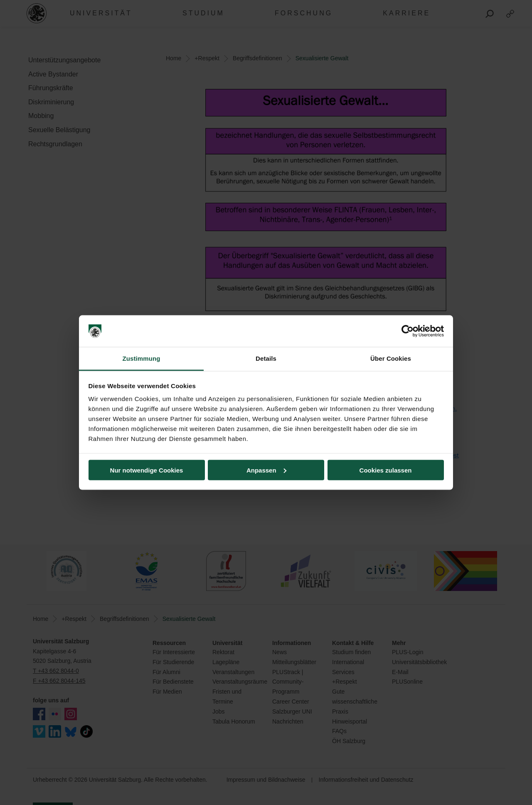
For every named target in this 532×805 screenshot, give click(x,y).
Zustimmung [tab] (142, 358)
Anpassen (266, 470)
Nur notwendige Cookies (147, 470)
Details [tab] (266, 358)
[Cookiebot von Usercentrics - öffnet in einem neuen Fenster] (408, 331)
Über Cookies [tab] (391, 358)
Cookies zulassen (386, 470)
